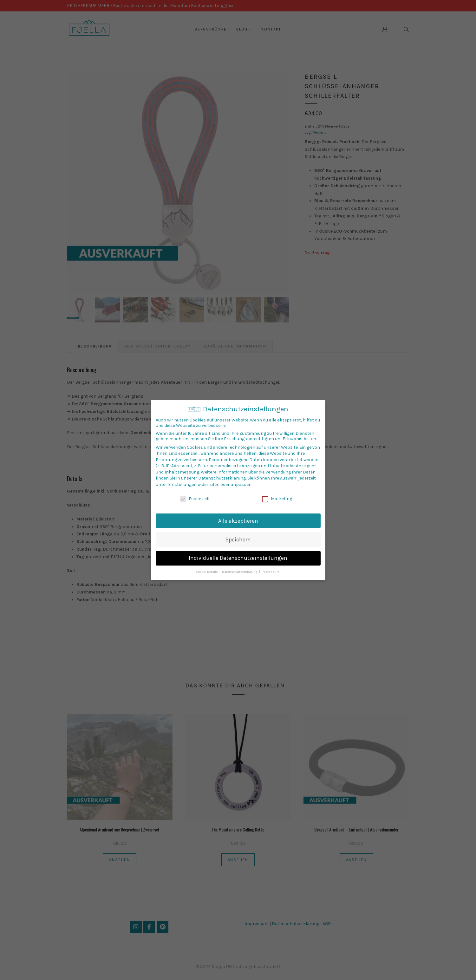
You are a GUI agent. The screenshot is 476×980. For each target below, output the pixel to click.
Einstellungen (182, 484)
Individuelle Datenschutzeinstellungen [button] (238, 558)
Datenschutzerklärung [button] (240, 572)
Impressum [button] (271, 572)
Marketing (277, 499)
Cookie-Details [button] (208, 572)
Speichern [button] (238, 540)
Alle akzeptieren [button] (238, 521)
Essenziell (195, 499)
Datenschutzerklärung (222, 478)
